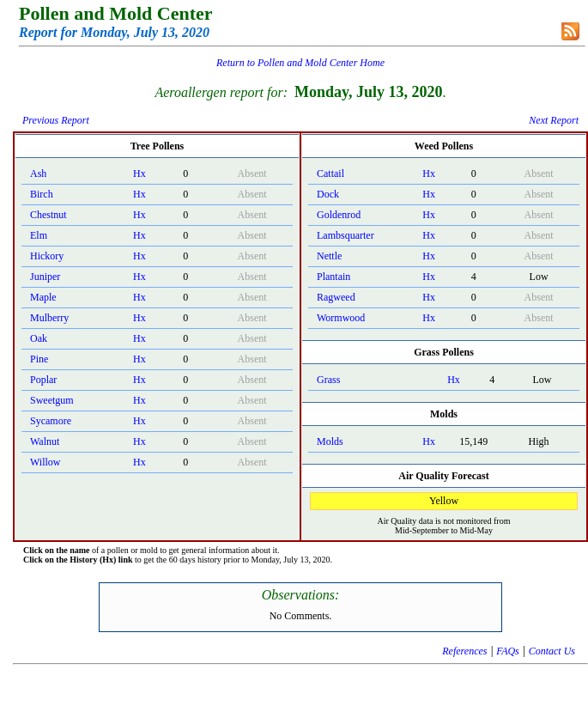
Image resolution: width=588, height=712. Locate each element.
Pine (39, 359)
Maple (43, 297)
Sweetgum (52, 400)
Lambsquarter (346, 235)
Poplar (43, 380)
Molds (330, 441)
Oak (39, 338)
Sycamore (51, 421)
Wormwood (341, 318)
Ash (38, 173)
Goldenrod (339, 215)
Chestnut (48, 215)
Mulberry (49, 318)
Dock (328, 194)
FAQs (507, 651)
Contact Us (552, 651)
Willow (45, 462)
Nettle (329, 256)
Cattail (330, 173)
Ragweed (336, 297)
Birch (42, 194)
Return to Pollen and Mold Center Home (300, 63)
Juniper (45, 277)
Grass (328, 380)
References (464, 651)
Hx (139, 173)
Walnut (45, 441)
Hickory (47, 256)
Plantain (333, 277)
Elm (39, 235)
